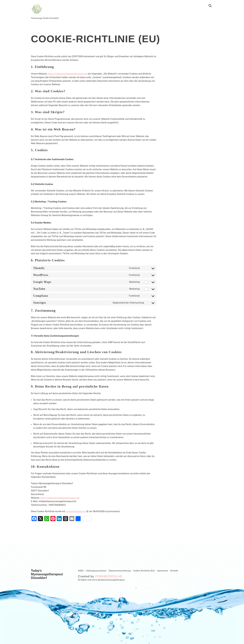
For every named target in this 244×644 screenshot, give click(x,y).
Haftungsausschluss (96, 571)
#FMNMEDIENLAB (108, 576)
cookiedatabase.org (76, 511)
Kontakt (174, 571)
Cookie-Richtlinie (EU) (144, 571)
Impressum (162, 571)
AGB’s (81, 571)
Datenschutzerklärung (120, 571)
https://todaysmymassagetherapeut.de (68, 74)
